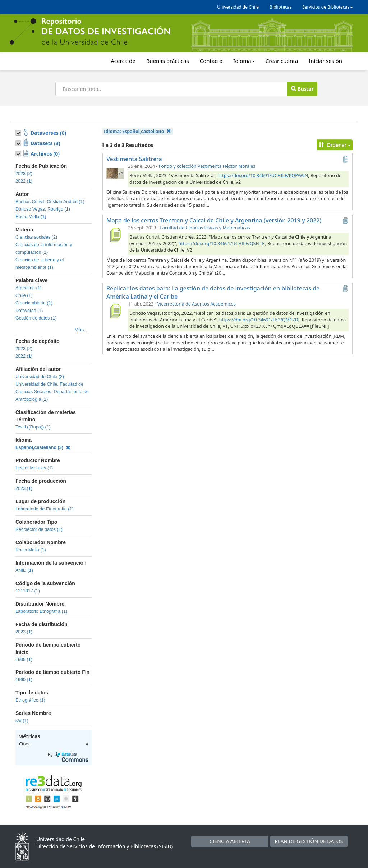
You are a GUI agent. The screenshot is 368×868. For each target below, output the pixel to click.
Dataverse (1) (29, 311)
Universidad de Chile (238, 7)
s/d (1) (22, 721)
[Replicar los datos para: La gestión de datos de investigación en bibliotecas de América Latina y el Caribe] (115, 311)
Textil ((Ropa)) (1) (33, 427)
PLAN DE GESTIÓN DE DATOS (309, 841)
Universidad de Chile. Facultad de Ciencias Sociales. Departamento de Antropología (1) (52, 392)
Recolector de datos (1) (39, 529)
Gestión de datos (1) (36, 318)
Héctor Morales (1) (34, 468)
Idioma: (137, 131)
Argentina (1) (29, 288)
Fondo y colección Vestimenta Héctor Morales (207, 166)
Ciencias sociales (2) (36, 237)
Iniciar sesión (325, 61)
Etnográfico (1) (30, 700)
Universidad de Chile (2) (40, 377)
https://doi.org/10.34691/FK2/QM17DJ (259, 320)
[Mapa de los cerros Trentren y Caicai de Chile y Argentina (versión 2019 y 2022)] (115, 235)
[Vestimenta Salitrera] (115, 173)
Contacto (211, 61)
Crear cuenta (282, 61)
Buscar (302, 89)
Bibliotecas (280, 7)
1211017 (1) (28, 591)
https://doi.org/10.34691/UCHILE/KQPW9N (263, 176)
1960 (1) (24, 680)
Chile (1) (24, 295)
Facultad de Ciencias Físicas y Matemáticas (205, 228)
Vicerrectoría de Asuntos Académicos (197, 304)
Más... (81, 330)
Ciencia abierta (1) (34, 303)
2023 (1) (24, 488)
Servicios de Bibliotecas (328, 7)
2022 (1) (24, 181)
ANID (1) (24, 570)
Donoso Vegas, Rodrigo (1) (43, 209)
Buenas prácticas (168, 61)
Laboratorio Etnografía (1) (41, 611)
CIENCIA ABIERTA (230, 841)
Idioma (244, 61)
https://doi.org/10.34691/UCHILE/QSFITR (222, 244)
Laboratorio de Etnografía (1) (45, 509)
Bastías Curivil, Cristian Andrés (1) (50, 202)
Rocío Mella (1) (31, 217)
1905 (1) (24, 660)
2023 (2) (24, 174)
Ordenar (335, 145)
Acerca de (123, 61)
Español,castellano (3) (43, 447)
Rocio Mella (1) (31, 550)
